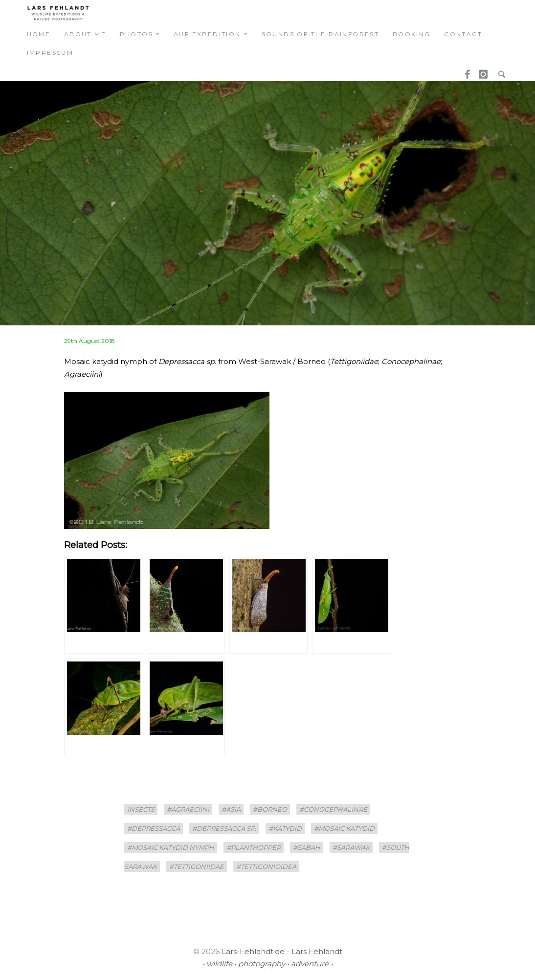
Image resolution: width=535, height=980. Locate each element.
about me (85, 34)
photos (136, 34)
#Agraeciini (188, 809)
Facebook (464, 71)
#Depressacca (154, 828)
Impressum (50, 53)
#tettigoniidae (197, 866)
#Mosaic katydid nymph (171, 847)
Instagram (482, 71)
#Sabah (307, 847)
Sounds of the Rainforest (321, 34)
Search (499, 71)
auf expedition (207, 34)
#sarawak (351, 847)
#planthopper (254, 847)
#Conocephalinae (333, 809)
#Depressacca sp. (224, 828)
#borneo (270, 809)
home (39, 34)
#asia (231, 809)
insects (141, 809)
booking (412, 34)
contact (463, 34)
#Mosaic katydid (344, 828)
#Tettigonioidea (266, 866)
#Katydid (285, 828)
